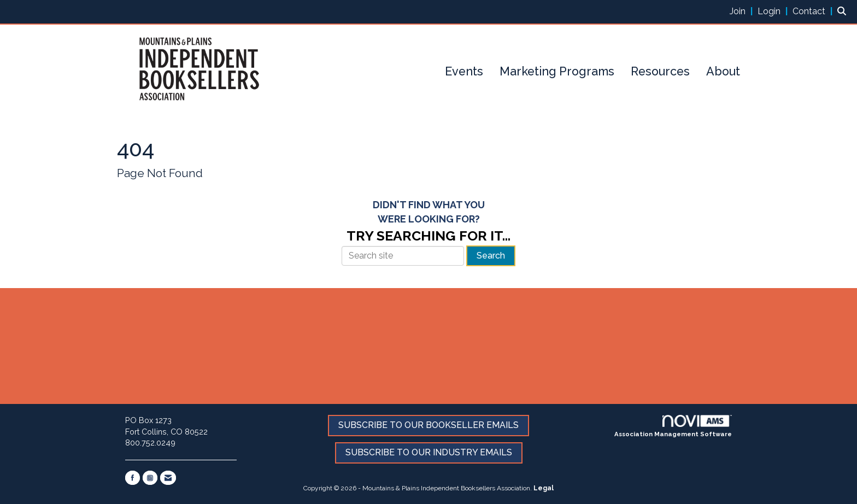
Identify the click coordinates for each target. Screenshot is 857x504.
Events (464, 71)
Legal (544, 488)
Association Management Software (673, 426)
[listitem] (742, 11)
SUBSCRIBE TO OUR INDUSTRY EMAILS (429, 452)
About (723, 71)
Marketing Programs (557, 71)
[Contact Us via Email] (168, 478)
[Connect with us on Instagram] (150, 478)
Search (491, 256)
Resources (660, 71)
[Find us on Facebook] (133, 478)
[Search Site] (843, 11)
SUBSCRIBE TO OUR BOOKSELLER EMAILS (428, 425)
